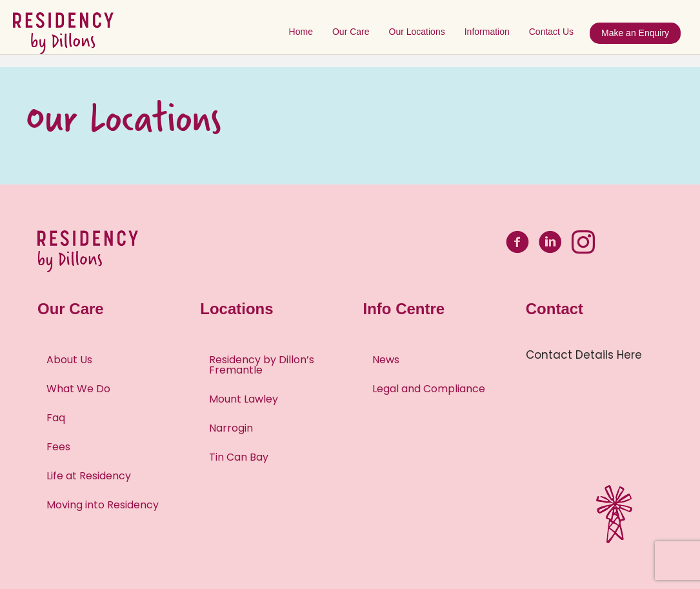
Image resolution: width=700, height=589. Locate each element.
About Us (69, 360)
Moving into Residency (103, 505)
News (386, 360)
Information (490, 32)
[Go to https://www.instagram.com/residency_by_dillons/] (583, 244)
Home (304, 32)
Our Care (354, 32)
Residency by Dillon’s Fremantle (262, 365)
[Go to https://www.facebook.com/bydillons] (517, 244)
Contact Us (555, 32)
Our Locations (420, 32)
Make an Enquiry (638, 33)
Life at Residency (89, 476)
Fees (58, 447)
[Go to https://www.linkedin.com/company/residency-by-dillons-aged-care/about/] (550, 244)
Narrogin (231, 428)
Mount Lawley (244, 399)
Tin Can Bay (239, 457)
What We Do (78, 389)
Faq (56, 418)
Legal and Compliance (429, 389)
